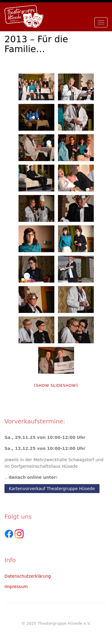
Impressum (16, 587)
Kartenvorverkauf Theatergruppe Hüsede (52, 489)
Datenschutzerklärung (28, 576)
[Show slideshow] (56, 385)
